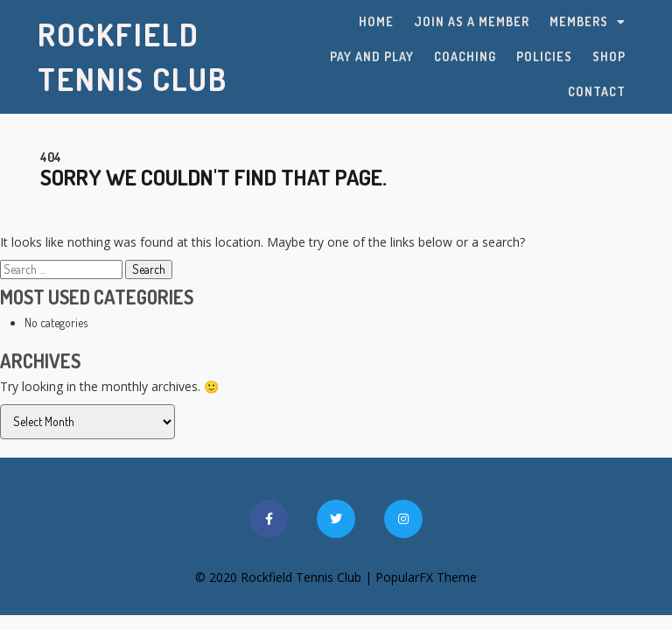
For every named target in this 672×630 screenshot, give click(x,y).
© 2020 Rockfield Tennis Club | (285, 577)
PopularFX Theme (426, 577)
